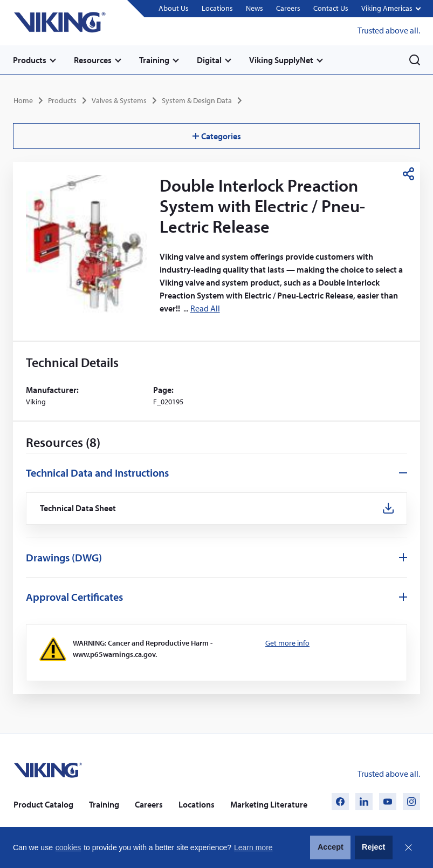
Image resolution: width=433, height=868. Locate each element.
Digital (209, 60)
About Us (174, 8)
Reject (373, 847)
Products (30, 60)
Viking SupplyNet (281, 60)
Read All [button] (205, 308)
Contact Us (331, 8)
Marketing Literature (269, 804)
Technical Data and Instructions (97, 473)
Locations (217, 8)
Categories (217, 136)
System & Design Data (197, 100)
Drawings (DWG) (64, 557)
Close (408, 847)
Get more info (287, 643)
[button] (391, 9)
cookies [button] (68, 847)
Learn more (253, 847)
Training (154, 60)
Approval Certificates (74, 597)
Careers (288, 8)
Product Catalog (43, 804)
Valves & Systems (119, 100)
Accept (331, 847)
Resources (93, 60)
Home (23, 100)
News (255, 8)
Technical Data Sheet (78, 508)
